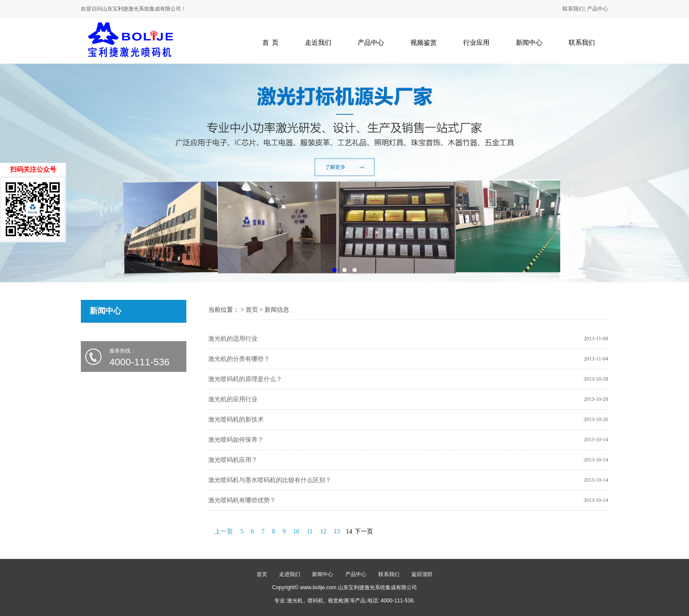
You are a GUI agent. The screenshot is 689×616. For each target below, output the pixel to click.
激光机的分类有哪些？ (239, 359)
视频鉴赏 (424, 43)
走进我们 (290, 574)
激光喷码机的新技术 (236, 420)
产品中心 (598, 9)
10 (296, 531)
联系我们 (573, 9)
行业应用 (476, 43)
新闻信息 (277, 310)
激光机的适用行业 (233, 339)
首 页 (270, 43)
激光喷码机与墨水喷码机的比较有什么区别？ (270, 480)
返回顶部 (422, 574)
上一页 (224, 531)
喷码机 (315, 601)
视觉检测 (338, 601)
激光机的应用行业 (233, 399)
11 (310, 531)
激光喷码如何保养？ (236, 440)
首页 (252, 310)
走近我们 (318, 43)
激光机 (295, 601)
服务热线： (148, 358)
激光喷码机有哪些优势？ (242, 500)
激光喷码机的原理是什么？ (245, 379)
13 (337, 531)
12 (323, 531)
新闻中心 (529, 43)
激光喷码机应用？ (233, 460)
